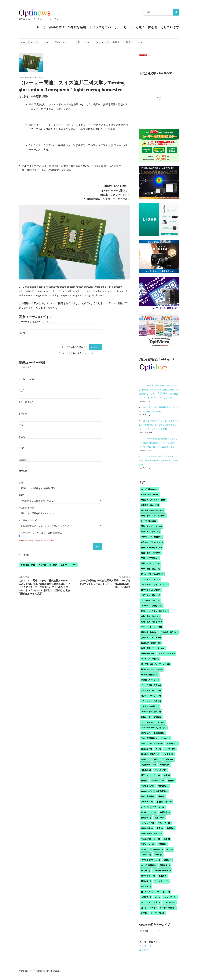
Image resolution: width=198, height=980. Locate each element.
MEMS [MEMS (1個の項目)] (159, 855)
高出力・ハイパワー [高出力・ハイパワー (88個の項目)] (151, 638)
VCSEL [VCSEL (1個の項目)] (167, 860)
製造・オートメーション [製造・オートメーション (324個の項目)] (153, 516)
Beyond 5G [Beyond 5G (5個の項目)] (147, 791)
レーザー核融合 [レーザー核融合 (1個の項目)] (168, 908)
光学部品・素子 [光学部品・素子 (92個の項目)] (169, 632)
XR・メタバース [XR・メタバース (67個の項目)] (167, 653)
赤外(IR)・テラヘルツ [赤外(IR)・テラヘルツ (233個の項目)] (152, 542)
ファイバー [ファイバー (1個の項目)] (169, 902)
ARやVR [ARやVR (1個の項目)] (146, 871)
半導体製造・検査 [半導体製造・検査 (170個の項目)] (151, 569)
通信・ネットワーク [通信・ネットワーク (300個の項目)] (151, 526)
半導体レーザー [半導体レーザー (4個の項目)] (164, 802)
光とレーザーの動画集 (108, 42)
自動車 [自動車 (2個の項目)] (162, 844)
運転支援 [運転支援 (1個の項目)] (165, 865)
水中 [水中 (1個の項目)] (144, 913)
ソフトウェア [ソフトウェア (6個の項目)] (148, 786)
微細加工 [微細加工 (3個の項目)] (146, 818)
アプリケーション (28, 520)
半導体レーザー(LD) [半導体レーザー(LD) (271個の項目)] (151, 537)
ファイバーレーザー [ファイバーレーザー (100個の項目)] (151, 627)
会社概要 (144, 950)
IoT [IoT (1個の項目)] (157, 897)
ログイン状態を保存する (75, 347)
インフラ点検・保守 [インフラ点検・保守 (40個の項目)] (151, 685)
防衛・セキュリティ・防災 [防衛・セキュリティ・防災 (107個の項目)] (154, 611)
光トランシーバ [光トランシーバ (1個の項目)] (149, 908)
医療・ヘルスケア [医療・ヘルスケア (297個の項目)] (151, 532)
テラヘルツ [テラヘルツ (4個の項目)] (159, 807)
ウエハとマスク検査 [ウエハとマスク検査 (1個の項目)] (150, 902)
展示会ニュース (134, 42)
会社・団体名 (26, 402)
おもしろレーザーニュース (35, 42)
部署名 (22, 437)
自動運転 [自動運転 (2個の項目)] (158, 849)
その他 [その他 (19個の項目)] (166, 738)
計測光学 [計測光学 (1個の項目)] (146, 881)
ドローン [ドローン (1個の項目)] (146, 855)
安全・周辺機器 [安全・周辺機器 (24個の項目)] (149, 738)
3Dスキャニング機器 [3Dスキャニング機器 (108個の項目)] (152, 606)
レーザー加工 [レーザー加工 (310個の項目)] (149, 521)
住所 (21, 425)
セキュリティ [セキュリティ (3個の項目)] (148, 823)
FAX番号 (23, 471)
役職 (21, 448)
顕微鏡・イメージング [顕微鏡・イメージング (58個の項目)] (152, 669)
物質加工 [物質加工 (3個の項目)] (165, 812)
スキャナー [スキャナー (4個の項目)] (147, 802)
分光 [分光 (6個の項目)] (144, 781)
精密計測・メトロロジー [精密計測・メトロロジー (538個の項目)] (153, 500)
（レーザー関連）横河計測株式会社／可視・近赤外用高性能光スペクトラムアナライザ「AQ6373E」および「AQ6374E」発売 (159, 443)
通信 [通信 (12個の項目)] (158, 759)
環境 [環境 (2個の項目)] (160, 828)
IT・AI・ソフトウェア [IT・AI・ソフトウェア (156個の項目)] (152, 574)
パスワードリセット (92, 353)
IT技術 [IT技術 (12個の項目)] (169, 759)
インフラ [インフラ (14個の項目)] (168, 754)
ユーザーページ (147, 946)
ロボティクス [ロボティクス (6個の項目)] (158, 781)
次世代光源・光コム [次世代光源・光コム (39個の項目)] (151, 690)
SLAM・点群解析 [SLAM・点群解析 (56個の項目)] (150, 675)
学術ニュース (83, 42)
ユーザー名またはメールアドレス (35, 322)
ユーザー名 (25, 367)
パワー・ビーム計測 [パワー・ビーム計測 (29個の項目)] (151, 712)
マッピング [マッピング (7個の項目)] (161, 770)
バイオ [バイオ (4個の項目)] (145, 807)
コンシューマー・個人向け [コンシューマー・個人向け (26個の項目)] (154, 728)
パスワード (24, 333)
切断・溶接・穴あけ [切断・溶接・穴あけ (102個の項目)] (151, 622)
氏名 (21, 390)
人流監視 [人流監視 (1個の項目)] (146, 897)
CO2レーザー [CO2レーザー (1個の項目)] (170, 897)
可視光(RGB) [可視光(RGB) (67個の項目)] (148, 653)
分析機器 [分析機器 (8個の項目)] (146, 770)
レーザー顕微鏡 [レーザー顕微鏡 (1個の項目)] (149, 865)
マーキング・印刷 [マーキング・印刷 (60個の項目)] (150, 659)
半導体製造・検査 (28, 565)
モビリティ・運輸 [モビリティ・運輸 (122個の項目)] (151, 595)
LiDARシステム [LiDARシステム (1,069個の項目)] (150, 494)
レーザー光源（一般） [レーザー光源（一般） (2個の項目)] (151, 833)
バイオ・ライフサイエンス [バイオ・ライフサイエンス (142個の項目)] (154, 585)
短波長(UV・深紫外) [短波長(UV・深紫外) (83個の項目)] (151, 643)
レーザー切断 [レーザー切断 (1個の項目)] (158, 913)
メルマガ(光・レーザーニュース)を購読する (40, 533)
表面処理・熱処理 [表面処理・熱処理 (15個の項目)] (150, 754)
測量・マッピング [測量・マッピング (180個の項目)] (151, 563)
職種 (21, 495)
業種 (21, 483)
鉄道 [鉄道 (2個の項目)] (167, 839)
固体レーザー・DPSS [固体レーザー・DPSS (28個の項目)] (151, 717)
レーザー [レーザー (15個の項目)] (170, 749)
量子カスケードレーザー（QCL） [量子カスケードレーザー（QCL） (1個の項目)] (156, 892)
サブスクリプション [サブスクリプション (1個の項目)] (150, 860)
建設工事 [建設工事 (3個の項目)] (160, 818)
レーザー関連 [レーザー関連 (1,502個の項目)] (149, 489)
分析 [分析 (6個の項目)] (171, 781)
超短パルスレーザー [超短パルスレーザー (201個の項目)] (151, 548)
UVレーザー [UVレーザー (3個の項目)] (164, 823)
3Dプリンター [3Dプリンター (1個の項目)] (148, 876)
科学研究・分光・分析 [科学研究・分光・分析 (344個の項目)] (152, 510)
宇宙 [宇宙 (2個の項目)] (170, 849)
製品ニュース (62, 42)
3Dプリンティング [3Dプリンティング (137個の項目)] (151, 590)
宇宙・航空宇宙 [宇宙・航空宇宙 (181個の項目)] (150, 558)
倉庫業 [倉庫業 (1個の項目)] (163, 876)
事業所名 (23, 414)
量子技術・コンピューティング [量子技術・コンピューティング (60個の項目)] (155, 664)
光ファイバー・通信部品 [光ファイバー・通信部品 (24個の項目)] (153, 733)
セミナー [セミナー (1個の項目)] (146, 887)
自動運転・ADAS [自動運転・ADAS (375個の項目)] (150, 505)
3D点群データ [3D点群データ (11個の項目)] (148, 765)
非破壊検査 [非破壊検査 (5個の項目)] (162, 791)
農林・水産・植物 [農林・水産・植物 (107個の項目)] (151, 616)
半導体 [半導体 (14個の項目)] (146, 759)
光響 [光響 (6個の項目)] (167, 775)
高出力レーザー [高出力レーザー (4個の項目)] (149, 812)
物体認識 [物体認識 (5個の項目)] (163, 786)
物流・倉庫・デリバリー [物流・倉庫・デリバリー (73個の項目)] (153, 648)
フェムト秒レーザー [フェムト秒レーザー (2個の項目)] (150, 839)
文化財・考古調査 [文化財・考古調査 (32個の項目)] (150, 706)
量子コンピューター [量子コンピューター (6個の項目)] (150, 775)
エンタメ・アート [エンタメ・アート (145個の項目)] (151, 579)
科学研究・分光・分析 (48, 565)
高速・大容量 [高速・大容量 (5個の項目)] (148, 796)
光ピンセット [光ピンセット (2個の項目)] (148, 844)
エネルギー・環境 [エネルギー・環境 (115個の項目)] (151, 600)
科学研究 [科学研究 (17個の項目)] (172, 743)
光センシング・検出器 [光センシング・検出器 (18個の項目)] (152, 743)
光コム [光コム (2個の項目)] (145, 849)
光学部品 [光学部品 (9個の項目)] (164, 765)
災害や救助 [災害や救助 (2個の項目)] (147, 828)
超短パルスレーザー (69, 565)
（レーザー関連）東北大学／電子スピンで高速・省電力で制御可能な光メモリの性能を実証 (159, 460)
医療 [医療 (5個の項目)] (161, 796)
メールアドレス (27, 379)
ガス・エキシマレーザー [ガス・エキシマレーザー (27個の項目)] (153, 722)
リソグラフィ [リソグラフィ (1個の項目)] (161, 881)
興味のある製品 (27, 508)
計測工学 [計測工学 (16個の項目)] (147, 749)
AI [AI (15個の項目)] (158, 749)
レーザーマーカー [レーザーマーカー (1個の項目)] (162, 871)
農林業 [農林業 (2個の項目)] (170, 828)
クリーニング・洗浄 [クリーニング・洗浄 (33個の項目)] (151, 701)
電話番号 (24, 460)
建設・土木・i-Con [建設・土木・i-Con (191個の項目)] (151, 553)
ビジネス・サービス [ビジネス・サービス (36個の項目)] (151, 696)
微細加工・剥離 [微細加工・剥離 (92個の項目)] (149, 632)
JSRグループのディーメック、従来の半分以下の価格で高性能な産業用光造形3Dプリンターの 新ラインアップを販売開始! (159, 425)
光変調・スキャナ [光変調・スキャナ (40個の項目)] (150, 680)
